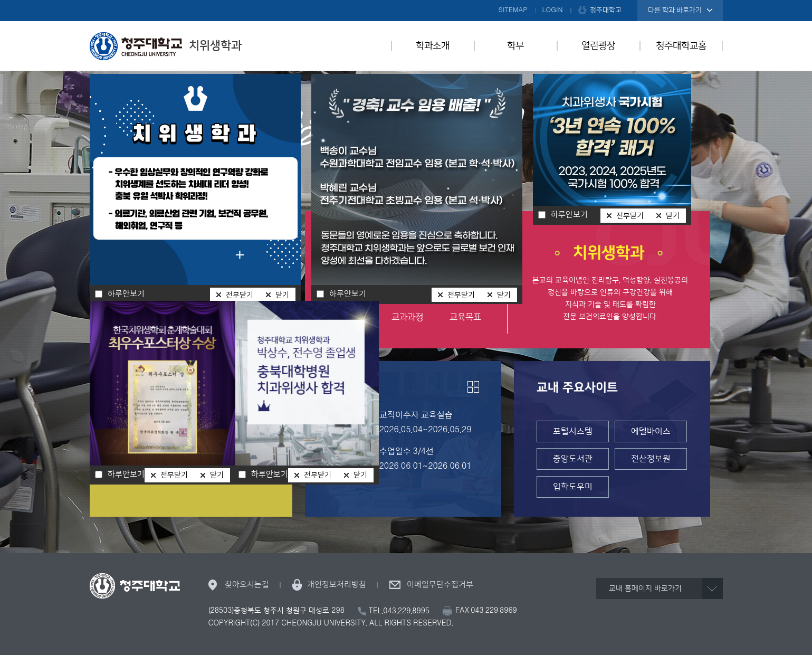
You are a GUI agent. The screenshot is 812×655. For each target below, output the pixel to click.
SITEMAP (513, 10)
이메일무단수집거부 (440, 585)
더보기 (473, 387)
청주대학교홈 (681, 46)
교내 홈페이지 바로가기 (645, 588)
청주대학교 (606, 10)
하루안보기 (348, 294)
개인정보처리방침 (337, 585)
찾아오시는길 (247, 585)
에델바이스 (651, 431)
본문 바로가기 (406, 1)
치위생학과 (166, 46)
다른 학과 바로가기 (675, 10)
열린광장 (598, 46)
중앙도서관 (573, 459)
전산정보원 (651, 459)
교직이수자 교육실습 (416, 415)
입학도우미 (573, 487)
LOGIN (553, 10)
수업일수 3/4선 (407, 451)
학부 (515, 46)
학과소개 (433, 46)
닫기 (504, 295)
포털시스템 (573, 431)
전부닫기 (461, 295)
